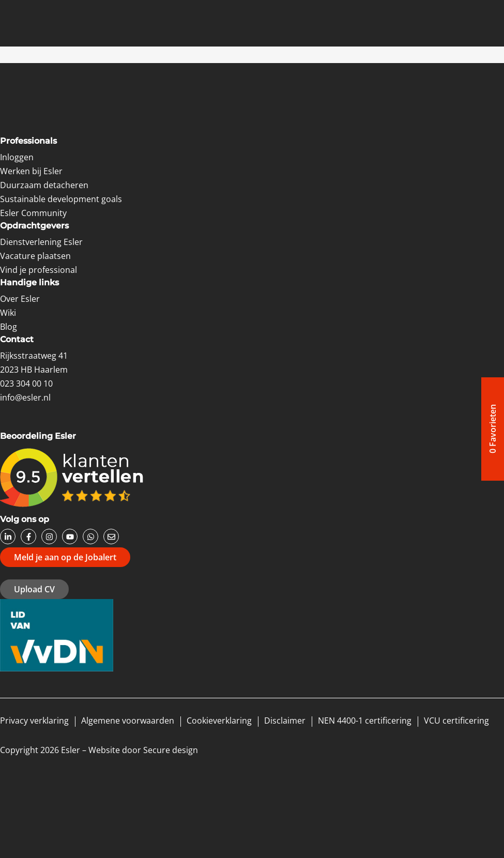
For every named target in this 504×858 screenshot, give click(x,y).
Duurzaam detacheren (44, 185)
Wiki (8, 313)
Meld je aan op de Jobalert (65, 557)
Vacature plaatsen (35, 256)
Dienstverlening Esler (41, 242)
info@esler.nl (25, 397)
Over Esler (20, 299)
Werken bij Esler (31, 171)
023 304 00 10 (26, 384)
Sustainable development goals (61, 199)
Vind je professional (39, 270)
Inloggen (17, 157)
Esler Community (33, 213)
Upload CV (34, 589)
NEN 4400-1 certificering (365, 721)
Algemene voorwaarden (128, 721)
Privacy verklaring (34, 721)
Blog (9, 327)
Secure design (171, 750)
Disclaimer (285, 721)
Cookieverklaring (219, 721)
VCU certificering (456, 721)
